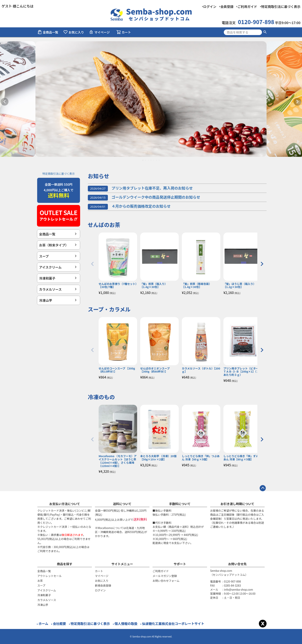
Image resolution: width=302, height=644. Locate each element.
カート (99, 571)
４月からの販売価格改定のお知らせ (129, 206)
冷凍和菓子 (47, 278)
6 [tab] (157, 160)
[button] (92, 264)
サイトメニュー (122, 564)
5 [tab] (154, 160)
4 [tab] (151, 160)
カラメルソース (50, 289)
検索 (265, 32)
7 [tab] (159, 160)
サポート (180, 564)
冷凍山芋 (46, 300)
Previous (5, 102)
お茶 (40, 581)
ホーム (43, 623)
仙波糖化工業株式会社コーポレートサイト (173, 623)
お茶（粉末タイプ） (54, 245)
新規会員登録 (103, 585)
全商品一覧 (48, 32)
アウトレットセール (49, 576)
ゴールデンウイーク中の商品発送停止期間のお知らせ (144, 197)
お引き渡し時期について (237, 504)
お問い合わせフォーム (166, 581)
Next (297, 102)
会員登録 (227, 6)
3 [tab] (148, 160)
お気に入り (74, 32)
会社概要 (60, 623)
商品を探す (65, 564)
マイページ (99, 32)
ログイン (210, 6)
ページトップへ (263, 488)
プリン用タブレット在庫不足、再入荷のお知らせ (140, 188)
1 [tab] (143, 160)
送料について (122, 504)
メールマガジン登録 (165, 576)
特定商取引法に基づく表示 (281, 6)
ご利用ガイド (247, 6)
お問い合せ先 (237, 564)
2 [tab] (146, 160)
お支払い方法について (65, 504)
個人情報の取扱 (126, 623)
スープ (44, 256)
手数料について (180, 504)
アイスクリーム (54, 267)
